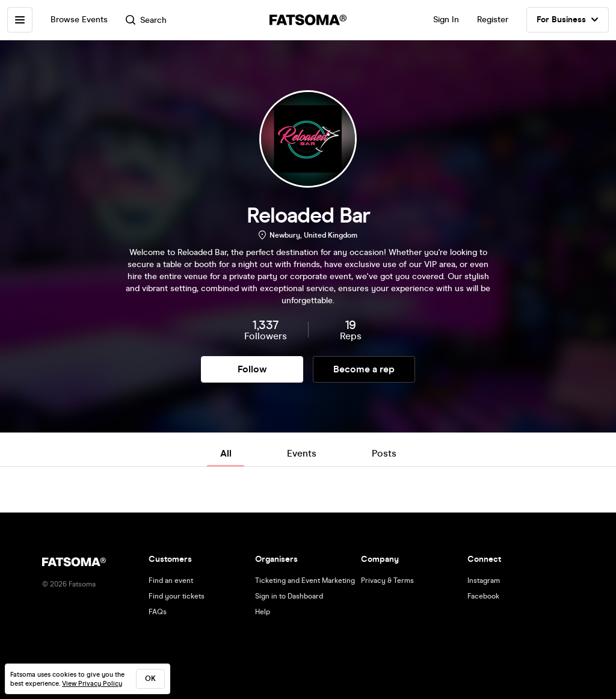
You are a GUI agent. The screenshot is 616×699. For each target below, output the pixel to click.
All (226, 453)
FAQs (158, 612)
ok (150, 679)
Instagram (484, 580)
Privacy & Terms (387, 580)
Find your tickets (177, 596)
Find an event (171, 580)
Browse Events (79, 20)
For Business (568, 20)
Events (302, 453)
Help (263, 612)
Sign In (446, 20)
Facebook (483, 596)
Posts (384, 453)
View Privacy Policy (92, 684)
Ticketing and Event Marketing (305, 580)
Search (146, 20)
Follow (252, 369)
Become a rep (364, 369)
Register (493, 20)
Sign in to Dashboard (289, 596)
